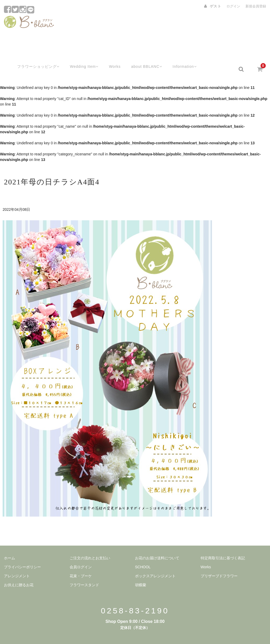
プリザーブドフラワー (219, 563)
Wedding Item (79, 56)
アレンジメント (17, 563)
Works (110, 56)
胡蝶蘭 (141, 572)
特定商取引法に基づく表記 (223, 545)
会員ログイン (81, 554)
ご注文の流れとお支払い (90, 545)
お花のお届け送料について (157, 545)
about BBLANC (143, 56)
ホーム (9, 545)
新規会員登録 (256, 6)
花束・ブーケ (81, 563)
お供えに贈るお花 (19, 572)
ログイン (233, 6)
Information (183, 56)
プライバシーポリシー (22, 554)
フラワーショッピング (31, 56)
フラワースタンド (84, 572)
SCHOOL (143, 554)
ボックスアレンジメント (155, 563)
